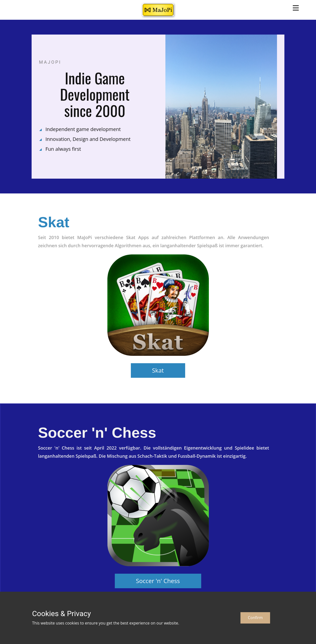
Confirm (255, 618)
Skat (158, 370)
